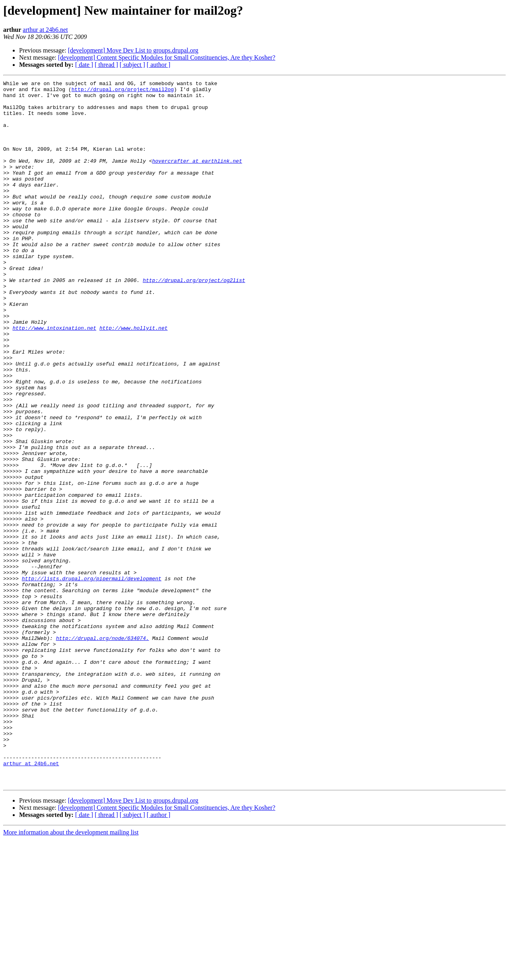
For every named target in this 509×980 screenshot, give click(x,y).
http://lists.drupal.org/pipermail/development (92, 679)
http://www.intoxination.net (54, 378)
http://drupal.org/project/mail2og (123, 91)
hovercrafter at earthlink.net (197, 177)
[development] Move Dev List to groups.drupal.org (133, 50)
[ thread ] (106, 65)
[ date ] (84, 65)
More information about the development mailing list (71, 973)
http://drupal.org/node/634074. (103, 750)
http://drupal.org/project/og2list (194, 321)
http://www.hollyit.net (134, 378)
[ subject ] (132, 65)
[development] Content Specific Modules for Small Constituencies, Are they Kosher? (167, 57)
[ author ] (159, 65)
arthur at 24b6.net (45, 30)
